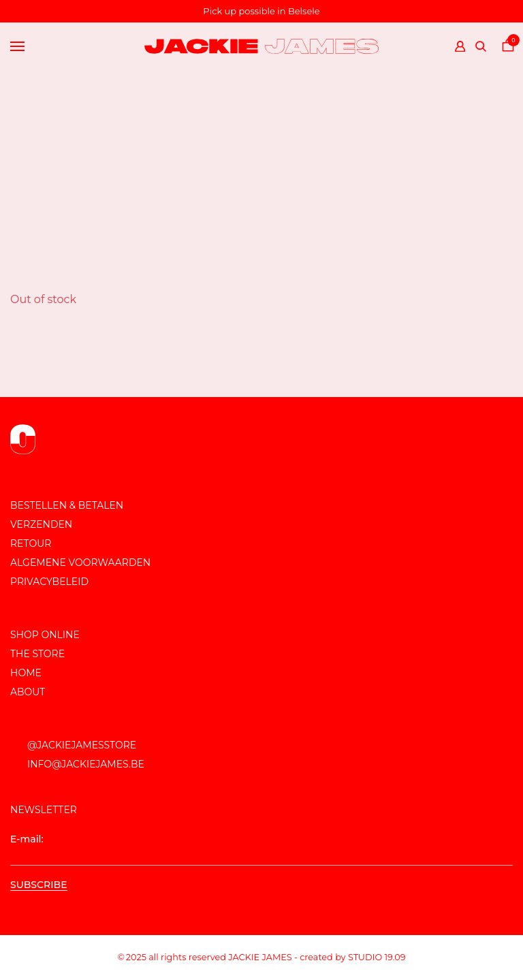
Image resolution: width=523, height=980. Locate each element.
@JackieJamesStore (82, 745)
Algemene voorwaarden (80, 563)
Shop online (45, 635)
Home (26, 673)
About (28, 692)
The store (37, 654)
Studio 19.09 (377, 957)
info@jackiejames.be (86, 764)
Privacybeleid (49, 582)
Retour (31, 543)
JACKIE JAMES (260, 957)
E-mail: (261, 849)
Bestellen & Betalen (67, 505)
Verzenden (41, 524)
